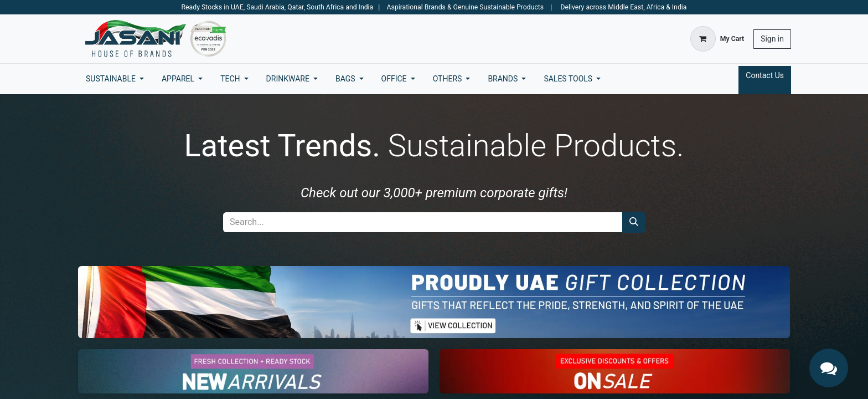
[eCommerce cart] (717, 39)
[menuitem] (115, 79)
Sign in (772, 39)
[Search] (634, 222)
